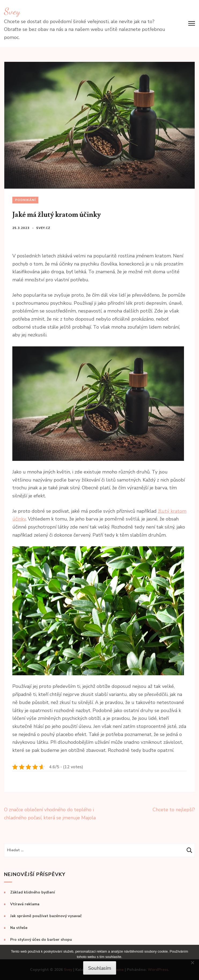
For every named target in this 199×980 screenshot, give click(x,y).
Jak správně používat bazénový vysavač (46, 916)
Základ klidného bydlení (33, 892)
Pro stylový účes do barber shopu (41, 940)
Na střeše (19, 928)
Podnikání (25, 200)
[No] (192, 963)
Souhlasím (100, 968)
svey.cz (43, 228)
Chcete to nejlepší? (174, 810)
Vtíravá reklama (25, 904)
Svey (12, 11)
